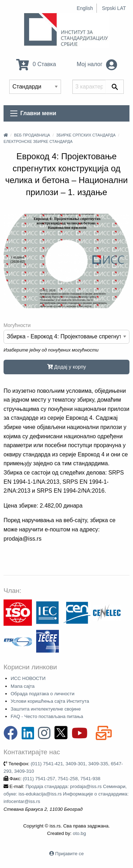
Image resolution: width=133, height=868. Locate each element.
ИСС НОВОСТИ (28, 678)
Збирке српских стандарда (86, 135)
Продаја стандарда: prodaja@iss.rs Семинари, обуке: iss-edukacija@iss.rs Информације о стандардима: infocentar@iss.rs (66, 794)
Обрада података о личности (43, 694)
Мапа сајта (23, 686)
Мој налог (97, 64)
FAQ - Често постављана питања (47, 716)
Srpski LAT (114, 8)
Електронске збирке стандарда (38, 141)
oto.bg (79, 833)
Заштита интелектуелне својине (46, 709)
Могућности (17, 325)
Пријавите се (70, 854)
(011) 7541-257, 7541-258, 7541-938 (62, 779)
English (85, 8)
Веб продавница (32, 135)
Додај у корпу (67, 367)
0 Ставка (36, 64)
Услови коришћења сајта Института (50, 701)
